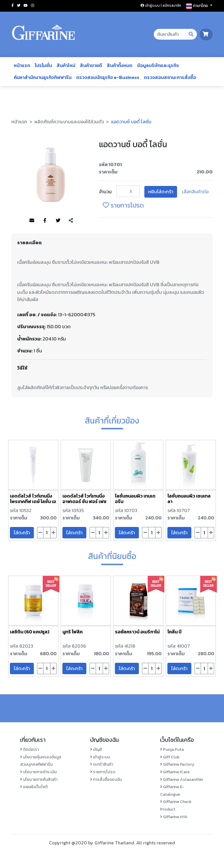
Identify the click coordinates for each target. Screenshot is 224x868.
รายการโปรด (103, 772)
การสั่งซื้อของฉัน (106, 780)
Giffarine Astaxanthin (182, 780)
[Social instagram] (33, 6)
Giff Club (170, 757)
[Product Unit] (128, 191)
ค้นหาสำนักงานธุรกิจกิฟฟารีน (43, 77)
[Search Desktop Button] (191, 34)
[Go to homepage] (43, 34)
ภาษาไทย (197, 6)
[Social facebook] (13, 6)
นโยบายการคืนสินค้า (39, 780)
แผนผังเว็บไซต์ (34, 787)
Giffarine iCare (175, 772)
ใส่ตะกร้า (22, 533)
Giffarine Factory (177, 764)
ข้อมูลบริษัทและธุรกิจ (158, 65)
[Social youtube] (26, 6)
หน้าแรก (22, 65)
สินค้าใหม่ (66, 65)
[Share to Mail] (32, 221)
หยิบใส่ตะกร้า (161, 191)
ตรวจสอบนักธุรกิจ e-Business (108, 77)
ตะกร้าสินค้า (102, 764)
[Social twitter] (19, 6)
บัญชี (96, 750)
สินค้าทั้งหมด (120, 65)
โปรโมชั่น (43, 65)
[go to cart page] (206, 34)
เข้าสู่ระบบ (100, 757)
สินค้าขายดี (91, 65)
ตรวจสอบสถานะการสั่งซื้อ (170, 77)
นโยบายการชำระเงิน (38, 772)
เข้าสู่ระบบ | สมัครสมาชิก (161, 6)
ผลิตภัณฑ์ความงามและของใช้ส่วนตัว (69, 122)
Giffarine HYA (174, 817)
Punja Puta (172, 750)
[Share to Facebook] (45, 221)
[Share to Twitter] (58, 221)
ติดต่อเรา (29, 750)
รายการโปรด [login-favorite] (123, 205)
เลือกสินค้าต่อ (195, 191)
